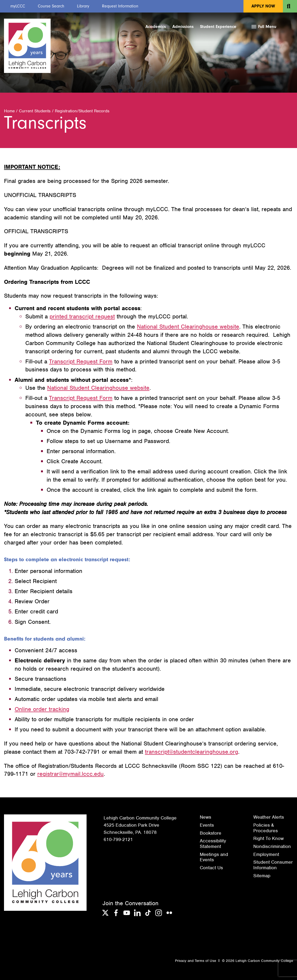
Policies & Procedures (266, 828)
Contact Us (211, 868)
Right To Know (268, 838)
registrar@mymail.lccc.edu (70, 774)
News (206, 817)
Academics (156, 27)
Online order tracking (42, 709)
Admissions (183, 27)
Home (9, 111)
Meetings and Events (214, 857)
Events (207, 825)
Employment (266, 854)
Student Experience (218, 27)
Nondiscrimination (272, 846)
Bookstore (211, 833)
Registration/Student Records (82, 111)
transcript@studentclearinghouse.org (192, 752)
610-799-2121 (118, 839)
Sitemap (262, 876)
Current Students (35, 111)
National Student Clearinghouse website (188, 327)
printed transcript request (82, 316)
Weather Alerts (269, 817)
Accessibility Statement (213, 844)
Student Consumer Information (273, 865)
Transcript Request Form (81, 361)
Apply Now (263, 6)
